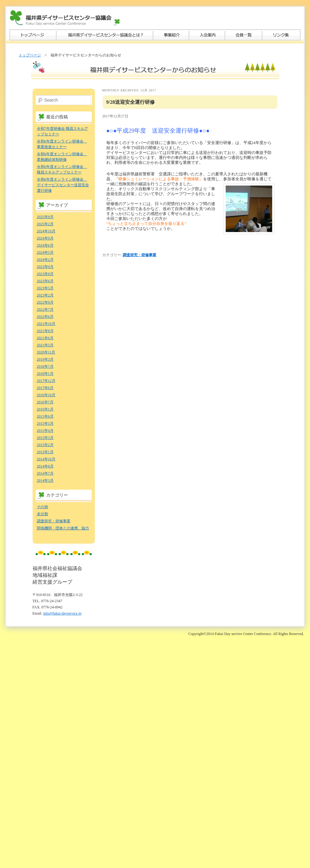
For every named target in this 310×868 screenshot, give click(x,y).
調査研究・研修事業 (139, 255)
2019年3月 (45, 359)
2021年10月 (46, 324)
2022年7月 (45, 309)
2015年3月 (45, 438)
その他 (42, 507)
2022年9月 (45, 302)
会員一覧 (244, 35)
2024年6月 (45, 245)
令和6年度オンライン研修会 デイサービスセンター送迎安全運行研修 (63, 185)
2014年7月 (45, 473)
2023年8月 (45, 274)
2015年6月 (45, 416)
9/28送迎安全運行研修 (131, 102)
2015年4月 (45, 431)
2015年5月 (45, 423)
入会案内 (207, 35)
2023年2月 (45, 295)
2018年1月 (45, 374)
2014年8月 (45, 466)
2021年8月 (45, 331)
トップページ (33, 35)
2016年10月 (46, 395)
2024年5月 (45, 252)
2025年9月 (45, 217)
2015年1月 (45, 452)
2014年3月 (45, 480)
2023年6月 (45, 281)
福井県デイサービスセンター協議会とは (105, 35)
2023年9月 (45, 267)
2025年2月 (45, 224)
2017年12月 (46, 381)
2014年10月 (46, 459)
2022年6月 (45, 317)
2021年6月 (45, 338)
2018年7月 (45, 366)
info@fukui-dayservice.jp (62, 613)
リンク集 (281, 35)
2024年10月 (46, 231)
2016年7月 (45, 402)
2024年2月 (45, 260)
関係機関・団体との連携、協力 (63, 528)
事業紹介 (171, 35)
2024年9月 (45, 238)
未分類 (42, 514)
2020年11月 (46, 352)
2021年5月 (45, 345)
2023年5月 (45, 288)
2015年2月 (45, 445)
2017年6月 (45, 388)
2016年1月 (45, 409)
